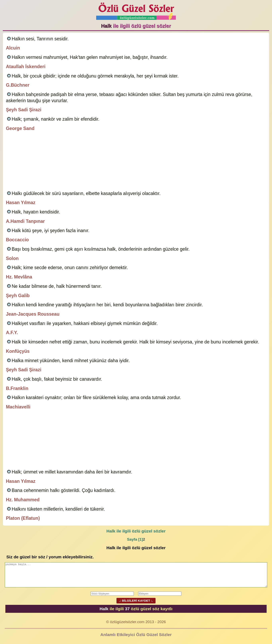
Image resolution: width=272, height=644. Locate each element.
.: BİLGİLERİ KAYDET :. (136, 601)
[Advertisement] (136, 162)
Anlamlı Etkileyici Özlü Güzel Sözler (136, 635)
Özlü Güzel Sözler (136, 10)
